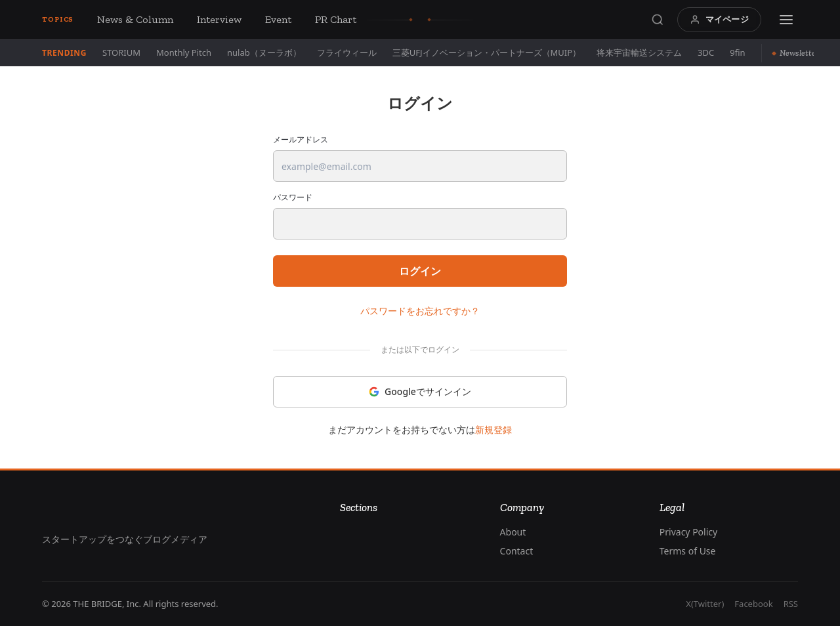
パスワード (293, 198)
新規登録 (493, 429)
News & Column (135, 19)
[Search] (658, 20)
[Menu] (786, 20)
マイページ (719, 19)
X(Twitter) (705, 604)
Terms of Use (688, 551)
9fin (737, 52)
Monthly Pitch (184, 52)
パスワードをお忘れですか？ (420, 311)
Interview (219, 19)
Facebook (753, 604)
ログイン (420, 271)
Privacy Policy (688, 532)
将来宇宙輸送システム (639, 52)
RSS (791, 604)
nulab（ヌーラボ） (264, 52)
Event (278, 19)
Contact (517, 551)
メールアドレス (301, 140)
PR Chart (336, 19)
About (513, 532)
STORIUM (121, 52)
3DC (706, 52)
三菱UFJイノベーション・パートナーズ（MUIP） (487, 52)
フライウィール (347, 52)
